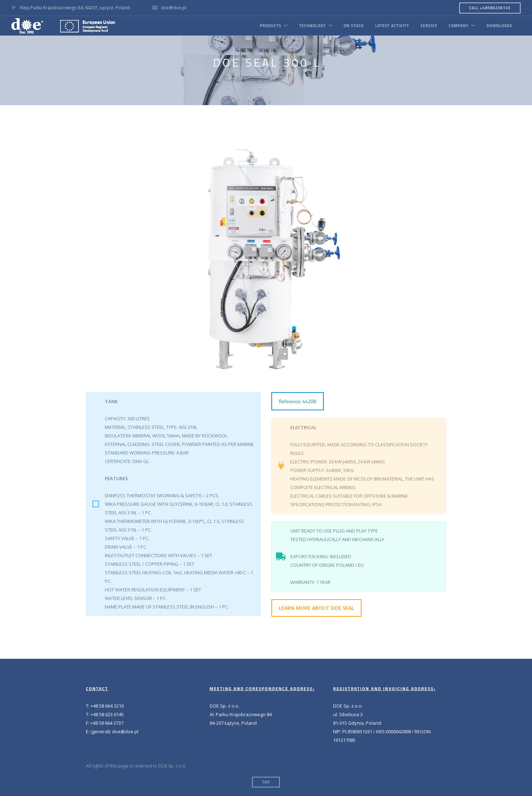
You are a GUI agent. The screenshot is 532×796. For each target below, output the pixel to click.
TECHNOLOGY (313, 26)
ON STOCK (354, 26)
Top (266, 782)
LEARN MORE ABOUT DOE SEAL (316, 608)
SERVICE (429, 26)
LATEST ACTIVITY (392, 26)
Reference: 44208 (298, 401)
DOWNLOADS (499, 26)
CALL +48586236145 (490, 8)
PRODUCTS (270, 26)
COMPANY (459, 26)
